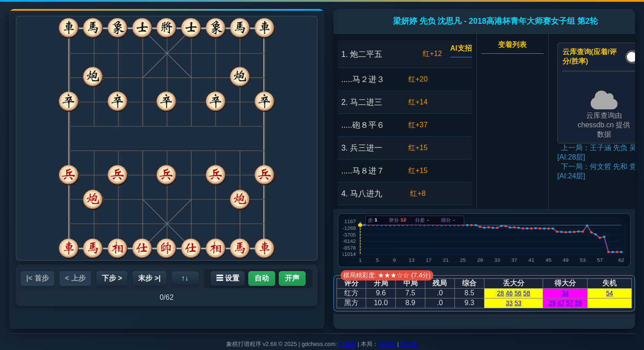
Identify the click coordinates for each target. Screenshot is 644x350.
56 (518, 293)
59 (579, 303)
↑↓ (185, 278)
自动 (262, 278)
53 (518, 303)
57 (570, 303)
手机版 (387, 344)
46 (510, 293)
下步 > (112, 278)
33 (510, 303)
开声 (292, 278)
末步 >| (149, 278)
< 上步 (75, 278)
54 (609, 293)
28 (501, 293)
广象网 (347, 344)
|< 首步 (37, 278)
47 (561, 303)
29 (552, 303)
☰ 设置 (228, 278)
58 (527, 293)
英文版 (409, 344)
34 (566, 293)
